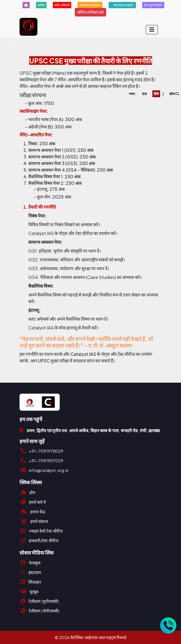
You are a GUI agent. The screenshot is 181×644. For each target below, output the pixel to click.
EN (145, 94)
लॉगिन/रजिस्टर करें (91, 12)
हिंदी (156, 94)
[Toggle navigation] (152, 30)
